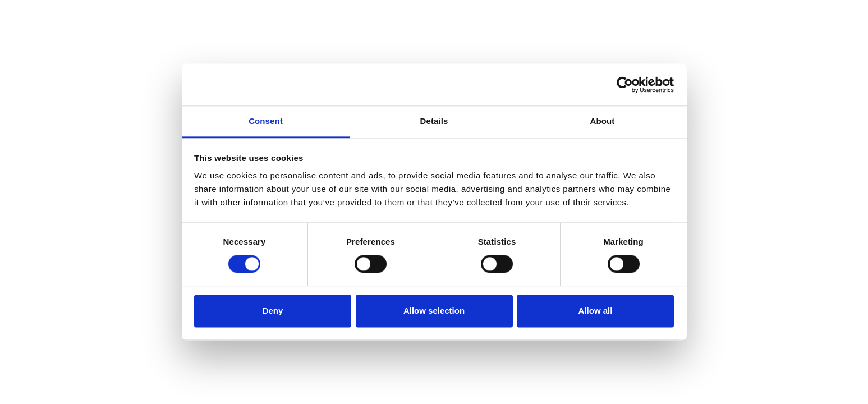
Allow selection (434, 311)
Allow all (596, 311)
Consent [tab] (266, 121)
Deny (273, 311)
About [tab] (603, 121)
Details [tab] (434, 121)
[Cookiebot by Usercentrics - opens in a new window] (625, 85)
